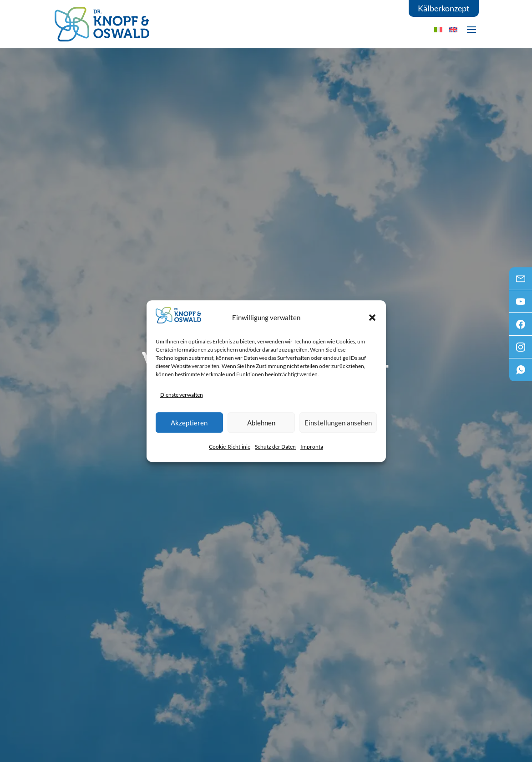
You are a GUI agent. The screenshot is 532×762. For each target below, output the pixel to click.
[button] (372, 317)
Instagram (521, 350)
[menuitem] (453, 29)
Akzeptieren (189, 423)
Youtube (521, 304)
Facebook (521, 327)
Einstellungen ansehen (338, 423)
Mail (521, 281)
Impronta (312, 447)
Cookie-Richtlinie (230, 447)
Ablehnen (261, 423)
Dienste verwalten (182, 395)
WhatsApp (521, 373)
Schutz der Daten (275, 447)
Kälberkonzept (444, 8)
